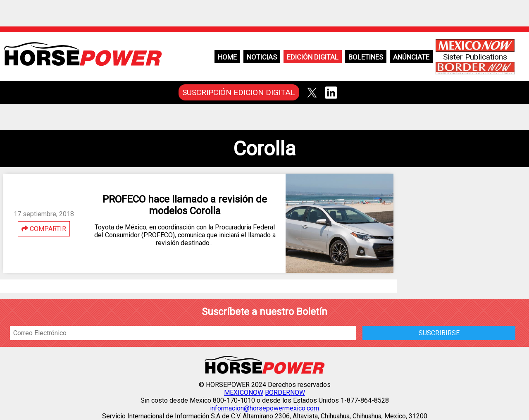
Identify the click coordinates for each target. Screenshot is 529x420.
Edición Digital (313, 57)
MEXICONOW (244, 393)
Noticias (262, 57)
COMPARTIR (44, 229)
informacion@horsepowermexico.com (264, 408)
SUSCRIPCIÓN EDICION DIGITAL (239, 92)
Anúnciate (411, 57)
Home (227, 57)
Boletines (366, 57)
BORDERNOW (285, 393)
